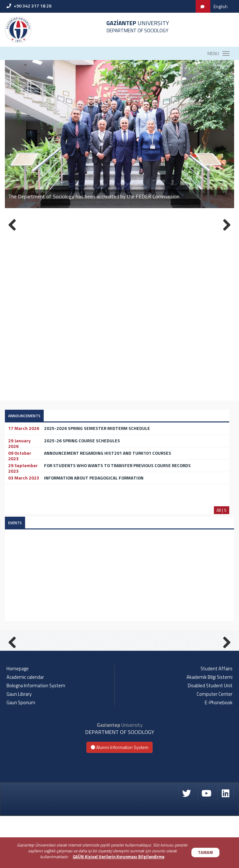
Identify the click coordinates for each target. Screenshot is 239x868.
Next (224, 667)
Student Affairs (217, 721)
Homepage (18, 721)
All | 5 (222, 510)
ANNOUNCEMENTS (24, 416)
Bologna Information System (36, 738)
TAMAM (205, 853)
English (221, 6)
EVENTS (15, 523)
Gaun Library (19, 746)
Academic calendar (25, 729)
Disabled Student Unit (210, 738)
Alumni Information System (119, 799)
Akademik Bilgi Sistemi (209, 729)
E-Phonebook (219, 754)
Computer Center (215, 746)
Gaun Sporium (21, 754)
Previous (15, 667)
